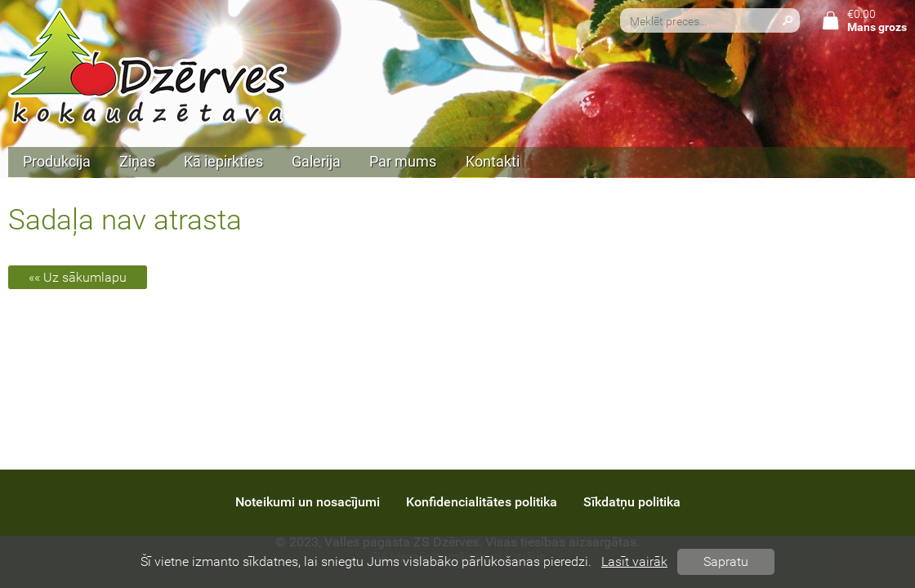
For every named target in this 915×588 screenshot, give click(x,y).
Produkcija (57, 162)
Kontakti (493, 162)
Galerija (316, 162)
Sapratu (726, 561)
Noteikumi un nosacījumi (308, 502)
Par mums (403, 162)
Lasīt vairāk (634, 561)
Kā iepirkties (223, 162)
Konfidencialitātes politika (482, 502)
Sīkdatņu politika (632, 502)
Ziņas (137, 162)
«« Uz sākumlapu (78, 277)
